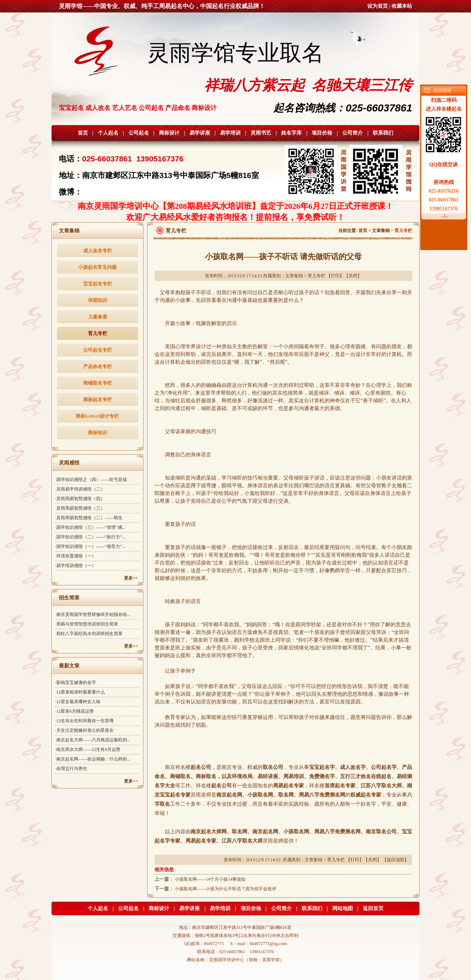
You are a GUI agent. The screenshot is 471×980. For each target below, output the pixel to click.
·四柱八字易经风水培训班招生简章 (89, 634)
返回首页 (373, 908)
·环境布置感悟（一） (76, 556)
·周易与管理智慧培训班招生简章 (87, 624)
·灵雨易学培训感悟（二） (80, 489)
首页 (83, 133)
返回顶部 (396, 860)
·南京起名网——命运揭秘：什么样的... (93, 759)
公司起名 (139, 133)
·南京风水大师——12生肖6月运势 (88, 749)
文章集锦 (381, 231)
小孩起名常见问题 (98, 267)
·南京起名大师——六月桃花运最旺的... (93, 740)
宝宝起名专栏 (98, 284)
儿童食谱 (98, 317)
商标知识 (98, 433)
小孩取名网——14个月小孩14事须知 (210, 879)
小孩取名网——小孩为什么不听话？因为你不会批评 (226, 889)
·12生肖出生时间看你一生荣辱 (84, 721)
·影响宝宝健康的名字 (76, 683)
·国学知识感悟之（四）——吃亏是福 (91, 480)
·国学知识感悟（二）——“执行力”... (90, 537)
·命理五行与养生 (71, 769)
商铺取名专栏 (98, 383)
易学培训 (230, 133)
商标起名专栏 (98, 400)
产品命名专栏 (98, 366)
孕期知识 (98, 300)
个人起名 (108, 133)
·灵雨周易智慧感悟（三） (80, 508)
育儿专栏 (98, 333)
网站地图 (343, 908)
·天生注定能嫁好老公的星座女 (84, 730)
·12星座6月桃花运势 (75, 711)
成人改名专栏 (98, 251)
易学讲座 (200, 133)
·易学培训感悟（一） (76, 566)
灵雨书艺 (261, 133)
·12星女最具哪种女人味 (78, 702)
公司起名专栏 (98, 350)
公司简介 (353, 133)
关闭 (353, 276)
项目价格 (322, 133)
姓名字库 (291, 133)
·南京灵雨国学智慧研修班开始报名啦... (93, 614)
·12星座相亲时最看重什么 (80, 692)
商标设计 (169, 133)
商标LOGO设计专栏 (97, 416)
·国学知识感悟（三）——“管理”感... (90, 527)
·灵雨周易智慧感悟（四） (80, 499)
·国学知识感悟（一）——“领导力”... (90, 546)
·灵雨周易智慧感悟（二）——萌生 (89, 518)
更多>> (131, 578)
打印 (335, 276)
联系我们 (383, 133)
